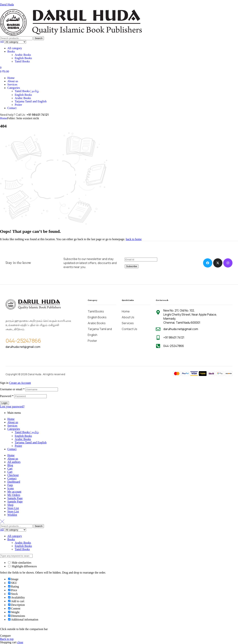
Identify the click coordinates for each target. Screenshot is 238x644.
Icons (11, 488)
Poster (18, 446)
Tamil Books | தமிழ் (27, 432)
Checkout (13, 475)
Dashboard (14, 482)
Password (7, 396)
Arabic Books (23, 55)
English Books (23, 58)
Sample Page (15, 498)
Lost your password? (12, 406)
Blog (10, 465)
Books (11, 51)
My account (14, 492)
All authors (14, 462)
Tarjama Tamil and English (31, 442)
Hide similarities (20, 563)
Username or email (12, 389)
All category (15, 48)
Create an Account (20, 383)
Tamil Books (22, 61)
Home (4, 118)
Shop (10, 505)
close (20, 642)
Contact (12, 449)
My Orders (14, 495)
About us (13, 422)
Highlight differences (22, 566)
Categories (14, 429)
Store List (13, 508)
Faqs (10, 485)
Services (12, 426)
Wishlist (12, 515)
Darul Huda (7, 4)
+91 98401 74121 (38, 115)
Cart (10, 469)
